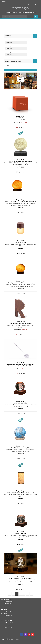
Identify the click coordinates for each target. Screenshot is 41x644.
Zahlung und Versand (7, 640)
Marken (10, 20)
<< (10, 594)
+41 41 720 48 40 (8, 616)
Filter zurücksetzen (21, 70)
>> (31, 594)
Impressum (9, 638)
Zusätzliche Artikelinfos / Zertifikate (21, 61)
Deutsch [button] (3, 2)
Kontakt (17, 640)
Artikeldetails (21, 36)
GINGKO (15, 20)
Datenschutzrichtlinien (20, 638)
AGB (3, 638)
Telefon (6, 614)
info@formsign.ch (9, 611)
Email (6, 609)
